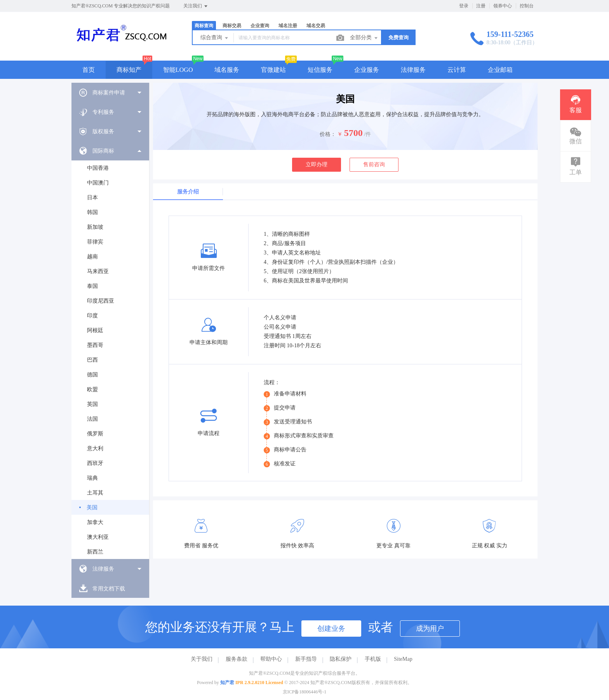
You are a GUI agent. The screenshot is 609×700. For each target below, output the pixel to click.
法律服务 (413, 70)
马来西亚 (98, 271)
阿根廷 (95, 330)
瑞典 (92, 478)
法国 (92, 419)
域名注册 (288, 26)
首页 (89, 70)
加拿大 (95, 522)
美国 (92, 508)
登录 (464, 6)
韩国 (92, 212)
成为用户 (430, 629)
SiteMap (403, 659)
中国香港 (98, 168)
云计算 (457, 70)
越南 (92, 257)
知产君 (227, 683)
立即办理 (317, 165)
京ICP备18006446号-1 (305, 692)
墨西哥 (95, 345)
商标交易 (232, 26)
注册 (481, 6)
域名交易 (316, 26)
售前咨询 (374, 165)
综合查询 (215, 38)
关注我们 (196, 6)
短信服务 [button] (320, 70)
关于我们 (202, 659)
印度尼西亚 (101, 301)
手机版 (373, 659)
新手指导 (306, 659)
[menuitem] (110, 92)
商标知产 (129, 70)
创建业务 (331, 629)
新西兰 (95, 552)
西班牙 (95, 463)
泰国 (92, 286)
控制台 (527, 6)
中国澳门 (98, 183)
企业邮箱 (500, 70)
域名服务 (227, 70)
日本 (92, 198)
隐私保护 (341, 659)
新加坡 (95, 227)
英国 (92, 404)
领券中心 (503, 6)
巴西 (92, 360)
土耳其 (95, 493)
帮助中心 (271, 659)
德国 (92, 375)
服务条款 (237, 659)
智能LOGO (178, 70)
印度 (92, 316)
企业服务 (367, 70)
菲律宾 (95, 242)
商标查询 (204, 26)
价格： (328, 134)
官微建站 (273, 70)
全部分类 (364, 38)
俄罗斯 (95, 434)
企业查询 (260, 26)
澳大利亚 (98, 537)
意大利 (95, 448)
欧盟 (92, 389)
